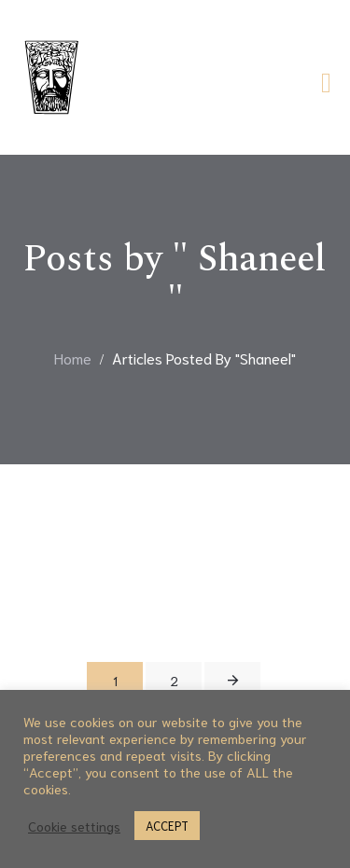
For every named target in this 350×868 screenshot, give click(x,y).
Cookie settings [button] (74, 826)
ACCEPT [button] (167, 826)
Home (73, 358)
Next (232, 681)
